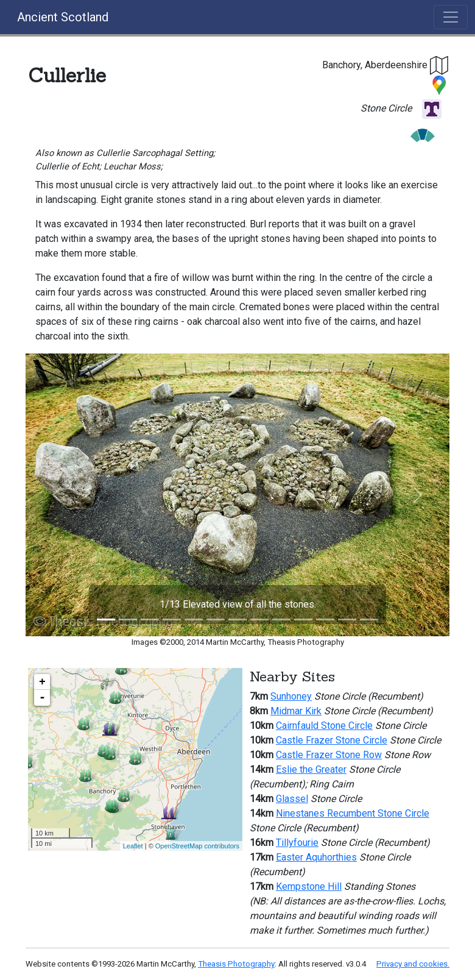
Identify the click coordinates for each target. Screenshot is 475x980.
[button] (440, 65)
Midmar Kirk (296, 711)
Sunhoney (291, 696)
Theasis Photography (236, 964)
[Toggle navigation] (451, 17)
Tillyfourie (297, 843)
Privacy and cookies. (413, 964)
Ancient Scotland (63, 17)
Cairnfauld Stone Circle (324, 726)
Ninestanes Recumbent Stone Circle (353, 813)
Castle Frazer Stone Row (329, 755)
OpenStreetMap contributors (197, 846)
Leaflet (133, 846)
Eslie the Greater (311, 769)
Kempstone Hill (309, 886)
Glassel (292, 799)
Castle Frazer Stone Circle (332, 740)
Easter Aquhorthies (316, 857)
